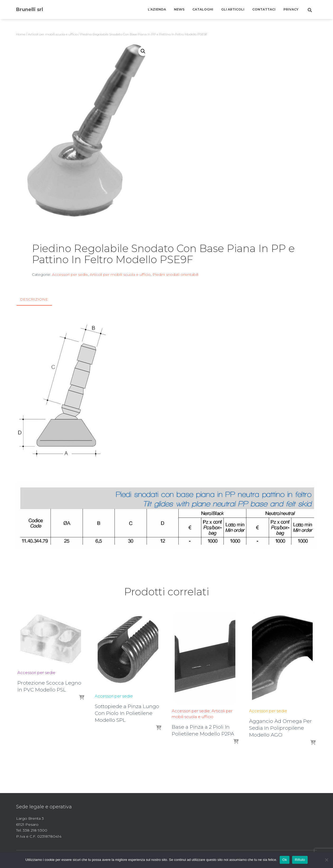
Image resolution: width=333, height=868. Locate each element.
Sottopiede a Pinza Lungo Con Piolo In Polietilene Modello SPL (127, 713)
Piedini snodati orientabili (175, 274)
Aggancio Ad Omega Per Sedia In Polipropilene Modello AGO (280, 728)
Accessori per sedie (70, 274)
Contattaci (264, 9)
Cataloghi (203, 9)
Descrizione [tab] (34, 299)
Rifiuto (300, 860)
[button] (143, 51)
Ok (285, 860)
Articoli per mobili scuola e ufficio (53, 34)
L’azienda (157, 9)
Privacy (291, 9)
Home (21, 34)
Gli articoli (233, 9)
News (179, 9)
